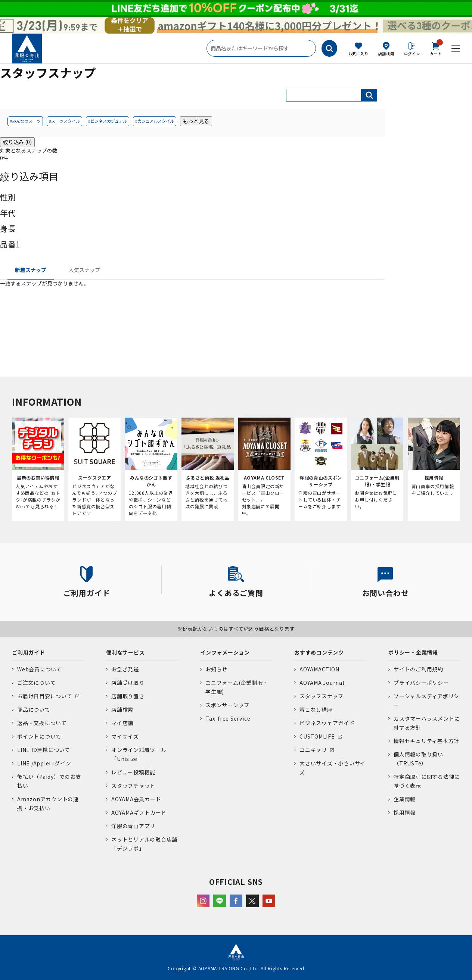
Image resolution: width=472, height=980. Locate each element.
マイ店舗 (122, 723)
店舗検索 (386, 54)
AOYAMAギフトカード (139, 812)
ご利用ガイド (29, 652)
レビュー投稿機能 (133, 772)
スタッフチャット (133, 786)
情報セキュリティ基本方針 (426, 741)
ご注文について (36, 683)
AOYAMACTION (319, 669)
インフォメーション (225, 652)
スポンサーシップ (227, 705)
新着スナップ (31, 270)
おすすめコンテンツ (319, 652)
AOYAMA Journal (322, 683)
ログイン (412, 54)
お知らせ (216, 669)
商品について (34, 709)
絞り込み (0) (17, 142)
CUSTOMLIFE (317, 736)
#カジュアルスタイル (155, 121)
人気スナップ (84, 270)
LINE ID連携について (44, 750)
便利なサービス (125, 652)
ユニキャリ (313, 750)
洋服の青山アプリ (133, 826)
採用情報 (405, 812)
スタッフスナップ (322, 696)
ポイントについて (39, 736)
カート (436, 48)
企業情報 (405, 799)
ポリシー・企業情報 (413, 652)
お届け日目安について (45, 696)
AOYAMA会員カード (136, 799)
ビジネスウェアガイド (327, 723)
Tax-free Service (228, 718)
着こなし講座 (316, 709)
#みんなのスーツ (25, 121)
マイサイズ (125, 736)
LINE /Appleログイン (44, 763)
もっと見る (196, 121)
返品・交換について (42, 723)
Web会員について (40, 669)
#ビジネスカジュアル (108, 121)
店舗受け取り (128, 683)
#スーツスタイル (64, 121)
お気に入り (358, 54)
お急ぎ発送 (125, 669)
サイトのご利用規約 (418, 669)
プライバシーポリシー (421, 683)
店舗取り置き (128, 696)
